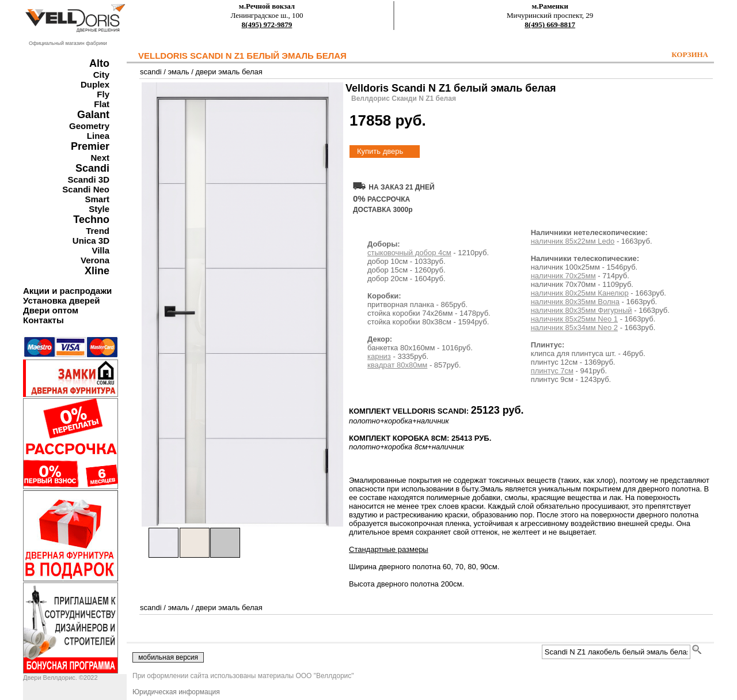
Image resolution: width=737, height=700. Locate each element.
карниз (379, 356)
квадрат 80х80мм (397, 365)
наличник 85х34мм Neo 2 (574, 328)
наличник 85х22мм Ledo (573, 241)
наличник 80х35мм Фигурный (582, 310)
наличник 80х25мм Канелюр (580, 293)
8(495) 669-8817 (550, 24)
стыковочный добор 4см (409, 253)
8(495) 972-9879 (267, 24)
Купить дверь (380, 151)
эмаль (178, 72)
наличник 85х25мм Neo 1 (574, 319)
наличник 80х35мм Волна (575, 302)
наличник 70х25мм (563, 276)
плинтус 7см (552, 371)
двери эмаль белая (229, 72)
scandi (151, 72)
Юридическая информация (176, 692)
